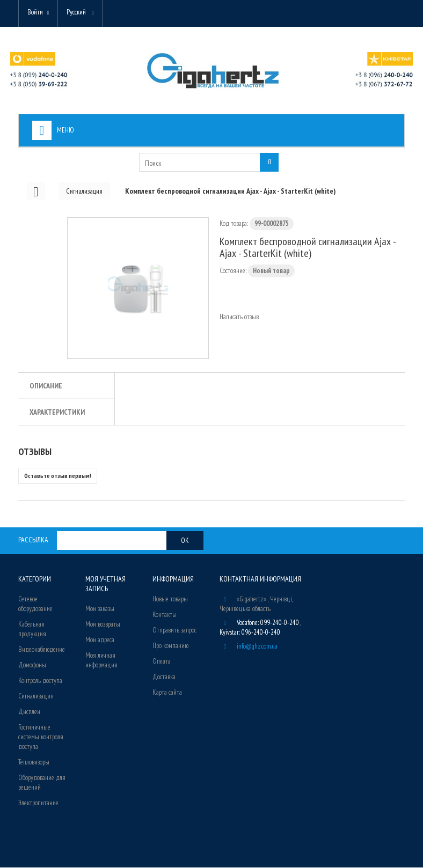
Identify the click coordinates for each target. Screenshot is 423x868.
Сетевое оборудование (35, 604)
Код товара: (234, 224)
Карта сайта (167, 693)
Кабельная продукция (32, 630)
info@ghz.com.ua (257, 647)
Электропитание (38, 803)
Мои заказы (100, 609)
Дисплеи (29, 712)
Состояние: (233, 271)
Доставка (164, 677)
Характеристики (57, 413)
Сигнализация (36, 697)
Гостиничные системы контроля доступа (41, 737)
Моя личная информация (101, 661)
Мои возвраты (103, 625)
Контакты (165, 615)
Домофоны (32, 665)
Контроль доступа (40, 681)
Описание (46, 386)
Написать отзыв (239, 317)
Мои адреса (100, 640)
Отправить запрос (174, 631)
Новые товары (170, 599)
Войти (35, 12)
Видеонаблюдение (42, 650)
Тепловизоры (34, 763)
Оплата (162, 662)
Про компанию (170, 646)
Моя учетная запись (105, 584)
